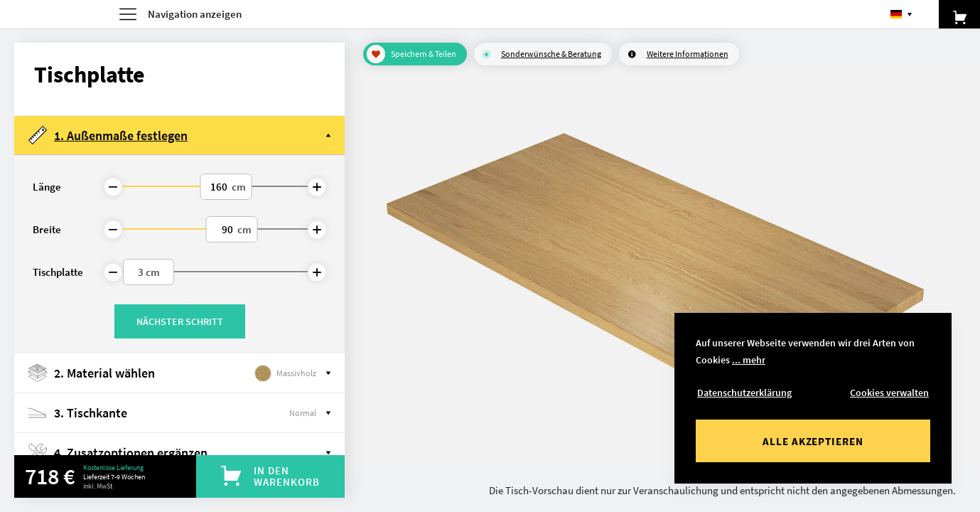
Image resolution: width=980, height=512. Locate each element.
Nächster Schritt (180, 321)
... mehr (749, 360)
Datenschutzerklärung (744, 393)
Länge (47, 187)
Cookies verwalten (889, 393)
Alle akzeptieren (813, 441)
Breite (47, 229)
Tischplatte (58, 272)
